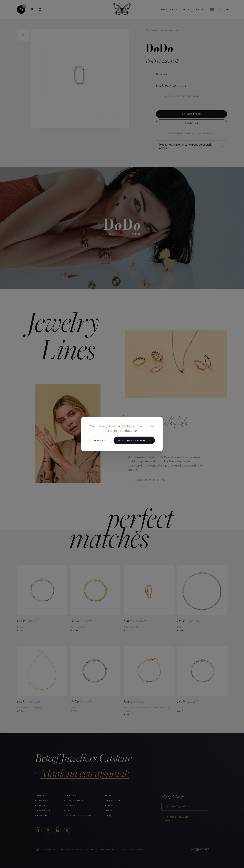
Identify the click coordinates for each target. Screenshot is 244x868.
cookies (127, 426)
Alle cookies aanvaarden (134, 440)
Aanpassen (101, 440)
